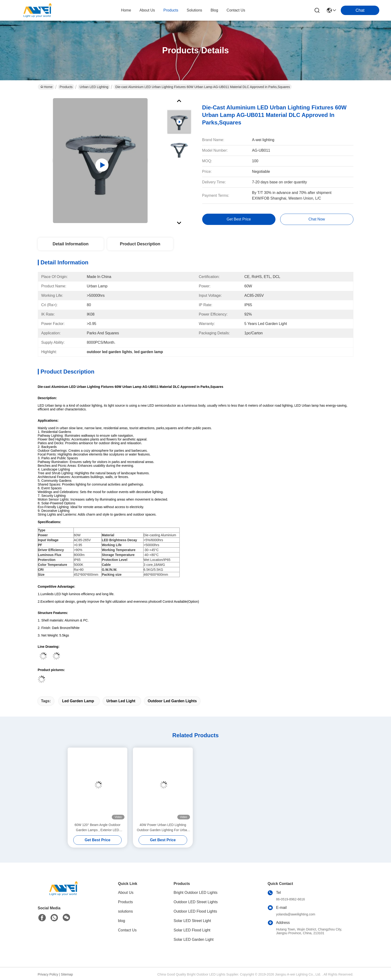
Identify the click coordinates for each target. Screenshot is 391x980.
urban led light (121, 701)
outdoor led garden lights (172, 701)
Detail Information (71, 244)
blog (214, 10)
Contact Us (127, 930)
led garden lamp (78, 701)
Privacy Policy (48, 974)
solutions (194, 10)
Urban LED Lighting (94, 87)
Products (66, 87)
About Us (126, 893)
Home (126, 10)
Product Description (140, 244)
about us (147, 10)
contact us (236, 10)
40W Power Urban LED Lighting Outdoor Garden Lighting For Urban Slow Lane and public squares (163, 828)
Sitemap (67, 974)
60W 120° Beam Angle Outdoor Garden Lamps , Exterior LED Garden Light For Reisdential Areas (98, 828)
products (171, 10)
